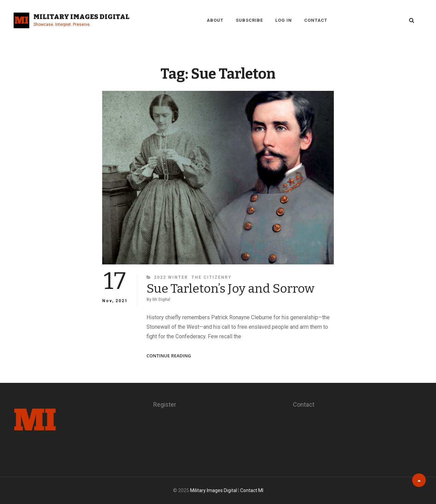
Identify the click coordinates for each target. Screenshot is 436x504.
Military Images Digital (81, 17)
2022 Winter (171, 277)
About (215, 20)
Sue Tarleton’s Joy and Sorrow (230, 289)
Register (165, 404)
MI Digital (161, 299)
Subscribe (249, 20)
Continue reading (169, 356)
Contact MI (252, 490)
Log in (284, 20)
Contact (316, 20)
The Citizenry (212, 277)
